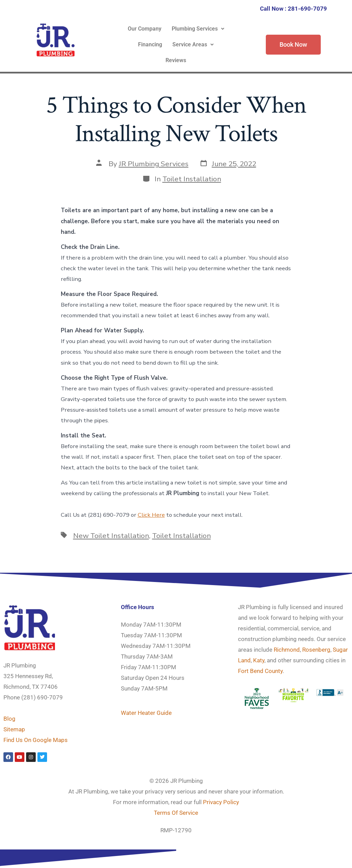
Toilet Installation (192, 179)
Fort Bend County (260, 671)
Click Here (151, 515)
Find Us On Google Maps (36, 740)
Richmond (287, 650)
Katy (259, 660)
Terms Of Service (176, 813)
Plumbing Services (198, 29)
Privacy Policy (221, 802)
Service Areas (193, 44)
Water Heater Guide (146, 713)
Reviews (176, 60)
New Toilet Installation (111, 536)
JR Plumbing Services (154, 164)
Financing (150, 44)
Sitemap (14, 729)
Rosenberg (316, 650)
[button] (198, 29)
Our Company (145, 29)
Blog (9, 719)
